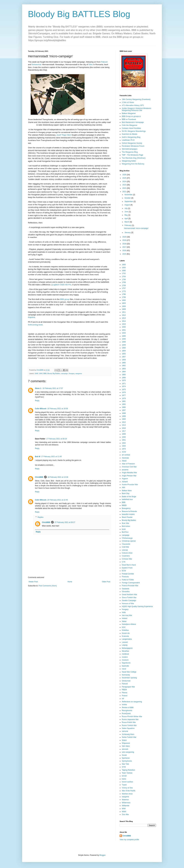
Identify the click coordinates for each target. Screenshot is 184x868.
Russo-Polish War (129, 722)
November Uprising (129, 678)
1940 (124, 437)
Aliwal (124, 461)
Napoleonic (126, 663)
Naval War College (129, 672)
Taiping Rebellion (128, 770)
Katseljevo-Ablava (129, 624)
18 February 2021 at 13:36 (58, 477)
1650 (124, 268)
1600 (124, 265)
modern (125, 657)
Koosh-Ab (126, 633)
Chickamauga (127, 538)
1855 (124, 354)
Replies (40, 517)
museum (125, 660)
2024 (125, 182)
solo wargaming (128, 752)
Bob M (38, 457)
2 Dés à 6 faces (128, 102)
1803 (124, 303)
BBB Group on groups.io (131, 116)
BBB (45, 373)
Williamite (126, 806)
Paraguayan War (128, 687)
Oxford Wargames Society (132, 143)
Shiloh (124, 740)
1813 (124, 318)
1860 (124, 363)
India (124, 612)
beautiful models (128, 514)
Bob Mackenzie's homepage (133, 122)
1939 (124, 434)
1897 (124, 410)
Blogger (102, 855)
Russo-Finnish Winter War (132, 717)
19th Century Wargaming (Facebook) (136, 99)
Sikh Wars (126, 746)
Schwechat (36, 65)
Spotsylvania (127, 761)
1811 (124, 312)
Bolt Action (126, 526)
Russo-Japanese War (130, 719)
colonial (125, 550)
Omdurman (126, 681)
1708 (124, 282)
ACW (124, 452)
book (124, 529)
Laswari (125, 642)
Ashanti (125, 482)
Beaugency (126, 508)
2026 (125, 175)
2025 (125, 178)
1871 (124, 384)
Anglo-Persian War (129, 476)
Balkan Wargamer (129, 113)
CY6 (124, 562)
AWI (123, 488)
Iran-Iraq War (127, 615)
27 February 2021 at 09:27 (65, 522)
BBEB (124, 505)
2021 (125, 192)
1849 (41, 373)
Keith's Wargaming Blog (131, 137)
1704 (124, 277)
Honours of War (128, 604)
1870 (124, 380)
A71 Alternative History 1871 (133, 105)
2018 (125, 244)
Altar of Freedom (128, 464)
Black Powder (127, 517)
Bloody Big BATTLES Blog (79, 14)
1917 (124, 431)
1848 (36, 373)
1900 (124, 419)
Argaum (125, 479)
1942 (124, 443)
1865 (124, 375)
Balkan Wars (127, 491)
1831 (124, 330)
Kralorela (125, 636)
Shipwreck (126, 743)
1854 (124, 351)
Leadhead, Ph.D (128, 140)
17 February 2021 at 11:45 (51, 457)
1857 (124, 357)
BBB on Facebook (129, 119)
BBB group (65, 299)
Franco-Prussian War (130, 586)
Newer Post (33, 582)
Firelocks (125, 577)
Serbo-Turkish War (129, 737)
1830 (124, 327)
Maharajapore (127, 648)
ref (123, 699)
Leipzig (125, 645)
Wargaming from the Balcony (133, 164)
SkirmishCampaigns (130, 149)
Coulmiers (126, 556)
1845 (124, 336)
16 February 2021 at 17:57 (53, 388)
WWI (124, 809)
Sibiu (91, 65)
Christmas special (129, 541)
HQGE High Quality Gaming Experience (137, 606)
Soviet (124, 755)
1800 (124, 300)
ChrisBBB (39, 477)
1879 (124, 398)
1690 (124, 271)
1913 (124, 425)
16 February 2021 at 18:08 (58, 409)
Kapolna (31, 317)
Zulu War (125, 814)
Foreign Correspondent (131, 583)
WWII (124, 812)
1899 (124, 416)
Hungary (72, 373)
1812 (124, 315)
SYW (124, 767)
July (126, 208)
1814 (124, 321)
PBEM (124, 690)
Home (70, 582)
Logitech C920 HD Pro (62, 285)
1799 (124, 297)
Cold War (125, 547)
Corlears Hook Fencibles (131, 128)
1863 (124, 369)
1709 (124, 285)
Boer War (125, 523)
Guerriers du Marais (130, 134)
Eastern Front (127, 568)
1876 (124, 392)
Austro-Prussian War (130, 485)
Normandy (126, 675)
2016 (125, 250)
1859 (124, 360)
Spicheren (126, 758)
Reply (37, 401)
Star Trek (125, 764)
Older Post (106, 582)
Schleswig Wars (128, 734)
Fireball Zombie (128, 574)
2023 (125, 185)
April (126, 219)
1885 (124, 407)
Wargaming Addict (129, 161)
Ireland (125, 618)
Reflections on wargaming (132, 702)
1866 (124, 378)
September (129, 201)
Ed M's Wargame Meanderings (134, 131)
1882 (124, 404)
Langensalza (127, 639)
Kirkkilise (125, 630)
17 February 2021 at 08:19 (56, 439)
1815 (124, 324)
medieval (125, 654)
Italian (124, 621)
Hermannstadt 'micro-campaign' (136, 228)
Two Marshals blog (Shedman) (134, 158)
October (128, 198)
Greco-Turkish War (129, 598)
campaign (64, 373)
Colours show (127, 553)
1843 (124, 333)
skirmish (125, 749)
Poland (125, 696)
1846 (124, 339)
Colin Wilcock (41, 409)
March (127, 222)
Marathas (125, 651)
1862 (124, 366)
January (128, 233)
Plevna (125, 693)
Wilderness (126, 803)
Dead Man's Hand (129, 565)
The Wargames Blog (130, 152)
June (127, 212)
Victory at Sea (127, 788)
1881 (124, 401)
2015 (125, 254)
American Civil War (129, 467)
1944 (124, 446)
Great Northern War (129, 595)
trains (124, 779)
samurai (125, 731)
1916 (124, 428)
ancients (125, 470)
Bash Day (126, 493)
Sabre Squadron (128, 728)
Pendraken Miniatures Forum (133, 146)
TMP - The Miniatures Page (132, 155)
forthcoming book (35, 325)
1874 (124, 386)
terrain (124, 776)
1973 (124, 449)
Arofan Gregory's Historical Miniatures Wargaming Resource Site (137, 109)
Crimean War (127, 559)
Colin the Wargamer (130, 125)
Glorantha (126, 592)
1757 (124, 288)
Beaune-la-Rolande (129, 511)
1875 (124, 390)
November (129, 195)
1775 (124, 291)
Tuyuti (124, 785)
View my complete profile (129, 840)
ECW (124, 571)
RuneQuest (126, 713)
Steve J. (38, 388)
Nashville (125, 666)
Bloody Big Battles (54, 373)
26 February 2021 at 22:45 (58, 500)
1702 (124, 273)
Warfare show (127, 794)
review (124, 705)
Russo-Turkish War (129, 725)
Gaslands (126, 589)
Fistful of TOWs (128, 580)
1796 (124, 294)
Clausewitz (126, 544)
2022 (125, 188)
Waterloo (125, 800)
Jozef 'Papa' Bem (64, 135)
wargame (79, 373)
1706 (124, 279)
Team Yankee (127, 773)
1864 (124, 372)
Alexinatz (125, 458)
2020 (125, 237)
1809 (124, 309)
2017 (125, 247)
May (126, 215)
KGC (124, 627)
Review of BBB (128, 707)
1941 (124, 440)
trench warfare (127, 782)
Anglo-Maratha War (129, 473)
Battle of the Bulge (129, 497)
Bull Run (125, 532)
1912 (124, 422)
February (128, 225)
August (127, 205)
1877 (124, 395)
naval (124, 669)
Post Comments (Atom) (48, 586)
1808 (124, 306)
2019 (125, 240)
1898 (124, 413)
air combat (126, 455)
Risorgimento (127, 711)
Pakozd (104, 62)
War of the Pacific (129, 791)
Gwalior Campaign (129, 600)
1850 (124, 348)
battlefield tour (127, 499)
